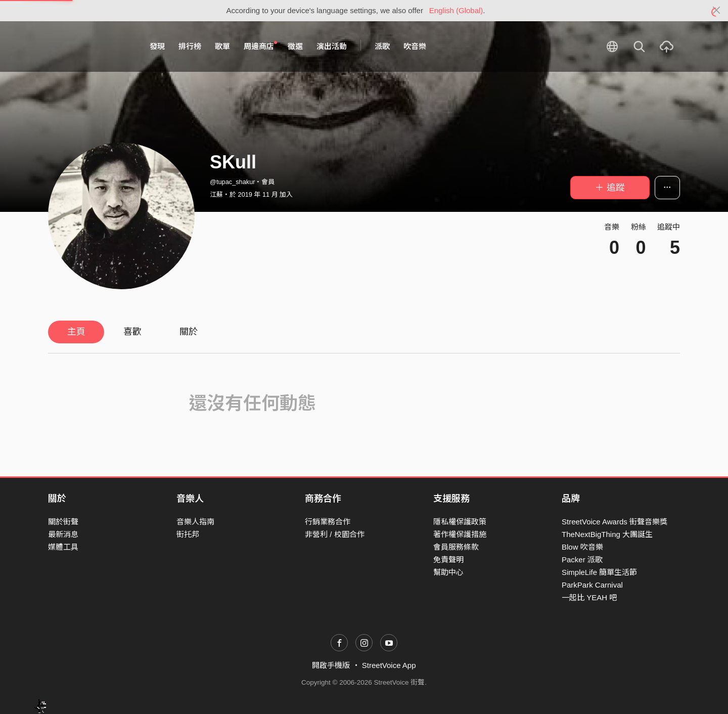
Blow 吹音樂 (582, 547)
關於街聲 (63, 522)
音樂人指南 (195, 522)
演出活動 (332, 46)
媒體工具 (63, 547)
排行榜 (190, 46)
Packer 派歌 (582, 560)
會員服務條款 (456, 547)
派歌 (382, 46)
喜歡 (132, 332)
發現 (157, 46)
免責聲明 (448, 560)
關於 (189, 332)
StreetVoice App (389, 665)
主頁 (76, 332)
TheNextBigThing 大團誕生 (607, 534)
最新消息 (63, 534)
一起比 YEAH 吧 (589, 597)
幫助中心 (448, 572)
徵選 (295, 46)
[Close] (717, 11)
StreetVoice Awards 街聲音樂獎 (615, 522)
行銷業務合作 (328, 522)
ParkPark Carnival (592, 585)
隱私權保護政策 (460, 522)
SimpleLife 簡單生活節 (599, 572)
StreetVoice (90, 47)
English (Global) (456, 10)
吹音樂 (415, 46)
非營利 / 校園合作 (335, 534)
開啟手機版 (331, 665)
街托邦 (188, 534)
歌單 (222, 46)
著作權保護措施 (460, 534)
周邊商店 (260, 46)
